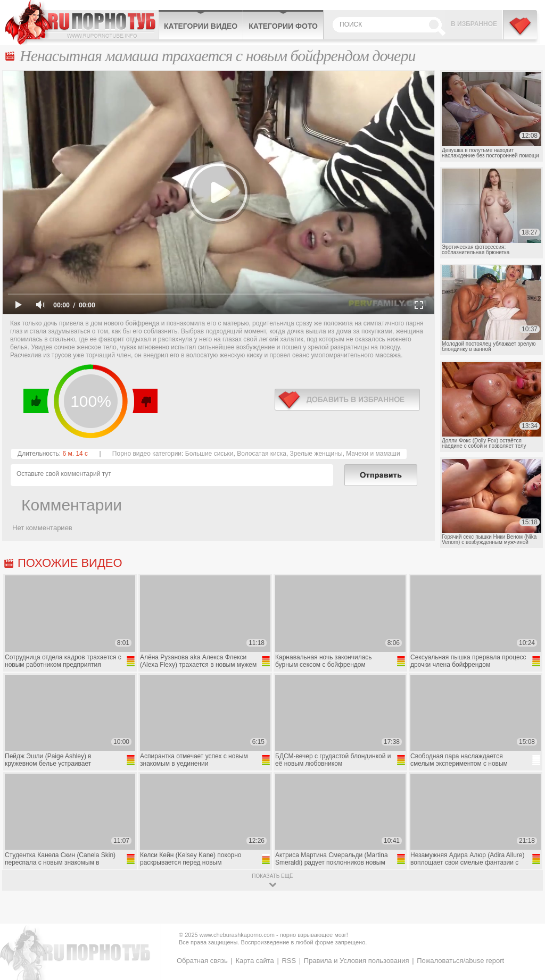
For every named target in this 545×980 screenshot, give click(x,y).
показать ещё (272, 876)
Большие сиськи (209, 454)
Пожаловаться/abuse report (460, 961)
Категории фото (283, 26)
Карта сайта (254, 961)
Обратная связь (202, 961)
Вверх (525, 921)
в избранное (347, 400)
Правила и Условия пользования (357, 961)
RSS (289, 961)
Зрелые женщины (316, 454)
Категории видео (201, 26)
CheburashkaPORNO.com (82, 22)
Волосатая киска (262, 454)
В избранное (474, 24)
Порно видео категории (147, 454)
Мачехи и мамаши (373, 454)
